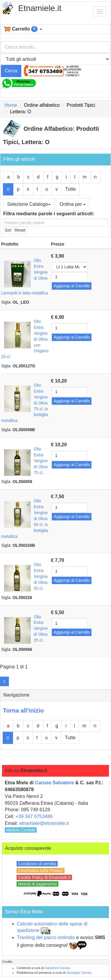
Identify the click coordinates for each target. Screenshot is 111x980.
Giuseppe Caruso (79, 973)
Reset (20, 230)
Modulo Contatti (21, 830)
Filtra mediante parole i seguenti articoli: (49, 214)
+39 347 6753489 (34, 816)
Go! (8, 230)
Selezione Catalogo (29, 204)
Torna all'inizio (23, 710)
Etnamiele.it (40, 8)
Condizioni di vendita (37, 864)
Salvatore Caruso (57, 968)
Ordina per (73, 204)
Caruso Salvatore (54, 783)
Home (11, 105)
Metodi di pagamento (37, 884)
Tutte (70, 189)
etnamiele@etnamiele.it (44, 823)
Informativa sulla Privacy (41, 871)
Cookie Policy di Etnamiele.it (44, 877)
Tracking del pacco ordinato (46, 937)
